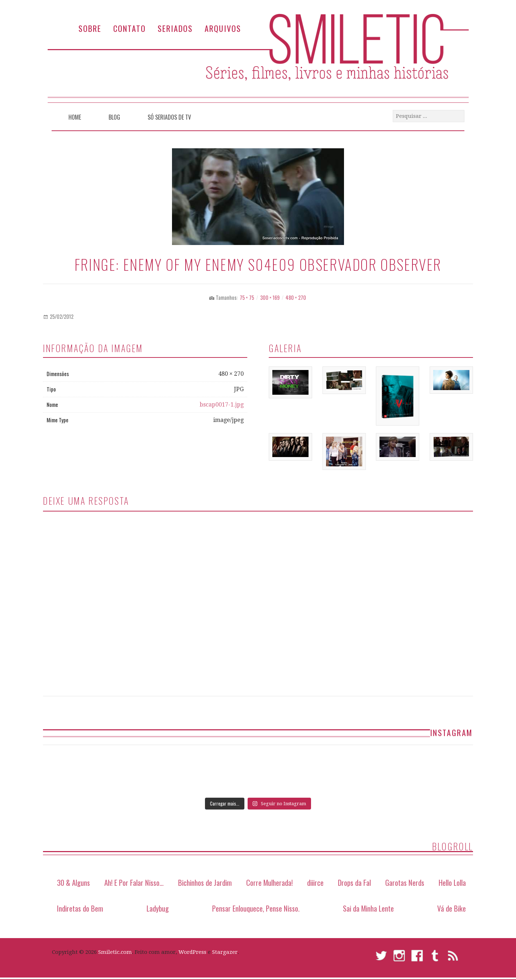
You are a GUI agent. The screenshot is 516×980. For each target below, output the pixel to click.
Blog (114, 117)
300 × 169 (270, 297)
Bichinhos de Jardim (205, 882)
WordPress (192, 952)
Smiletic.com (115, 952)
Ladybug (158, 908)
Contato (130, 28)
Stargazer (225, 952)
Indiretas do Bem (80, 908)
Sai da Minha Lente (368, 908)
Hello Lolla (452, 882)
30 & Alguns (73, 882)
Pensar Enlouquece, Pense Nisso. (256, 908)
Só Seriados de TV (169, 117)
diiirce (315, 882)
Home (75, 117)
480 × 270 (296, 297)
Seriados (175, 28)
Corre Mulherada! (269, 882)
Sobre (90, 28)
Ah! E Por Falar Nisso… (134, 882)
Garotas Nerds (405, 882)
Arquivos (223, 28)
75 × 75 (247, 297)
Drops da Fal (354, 882)
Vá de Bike (451, 908)
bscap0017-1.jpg (222, 405)
